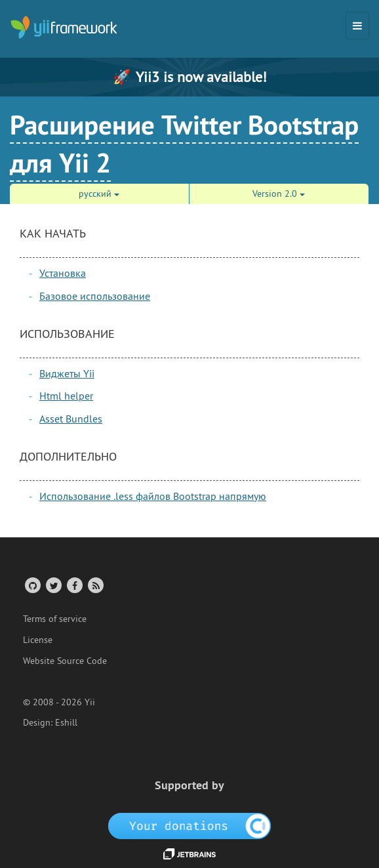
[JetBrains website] (190, 853)
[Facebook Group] (74, 585)
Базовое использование (95, 296)
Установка (63, 273)
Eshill (66, 722)
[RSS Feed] (95, 585)
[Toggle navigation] (357, 26)
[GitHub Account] (32, 585)
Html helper (66, 396)
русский (99, 194)
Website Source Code (65, 661)
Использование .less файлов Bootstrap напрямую (153, 496)
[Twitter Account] (53, 585)
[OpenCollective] (190, 825)
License (38, 640)
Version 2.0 (279, 194)
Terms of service (55, 619)
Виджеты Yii (67, 373)
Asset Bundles (71, 419)
